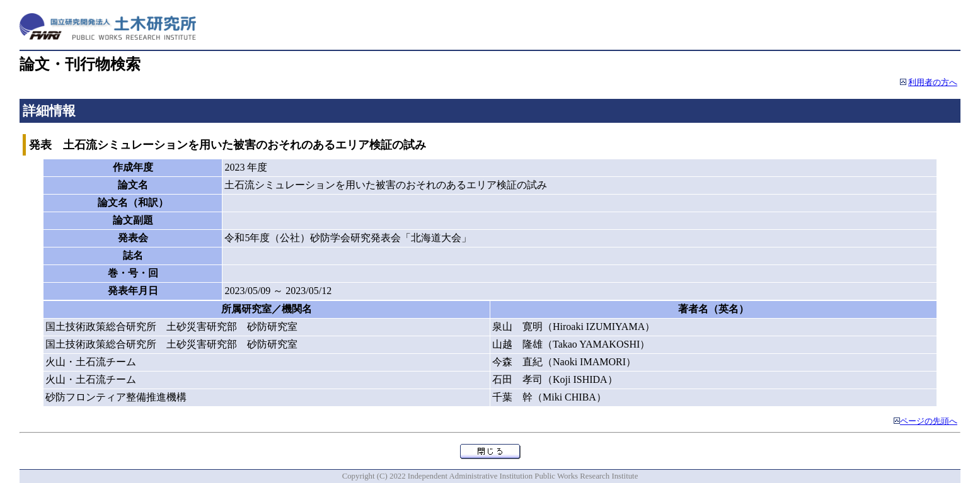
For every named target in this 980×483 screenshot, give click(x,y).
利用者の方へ (933, 82)
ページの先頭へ (929, 421)
